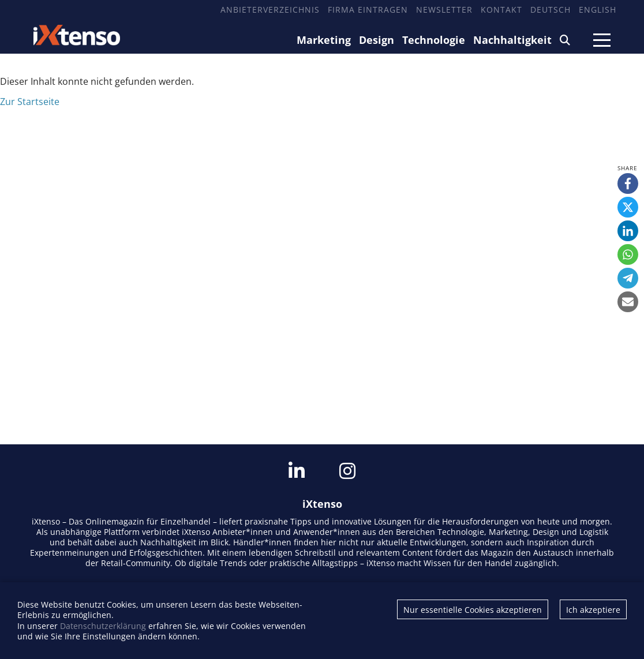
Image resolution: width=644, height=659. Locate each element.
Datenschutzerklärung (103, 626)
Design (377, 40)
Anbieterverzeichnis (270, 10)
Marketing (324, 40)
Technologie (434, 40)
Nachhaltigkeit (512, 40)
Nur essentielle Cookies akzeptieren (473, 610)
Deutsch (551, 10)
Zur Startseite (30, 102)
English (598, 10)
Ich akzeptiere (593, 610)
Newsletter (444, 10)
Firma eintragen (368, 10)
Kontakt (501, 10)
